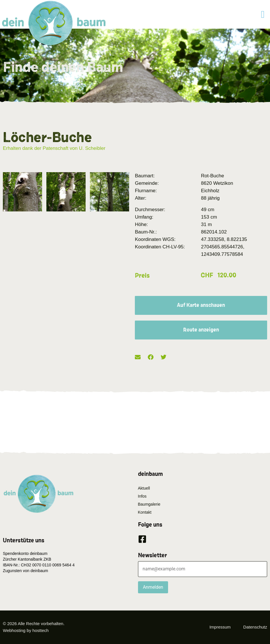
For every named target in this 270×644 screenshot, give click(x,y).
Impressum (220, 627)
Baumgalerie (149, 504)
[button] (263, 14)
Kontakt (145, 512)
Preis (142, 276)
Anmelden (153, 587)
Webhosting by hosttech (26, 630)
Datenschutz (255, 627)
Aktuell (144, 488)
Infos (142, 496)
